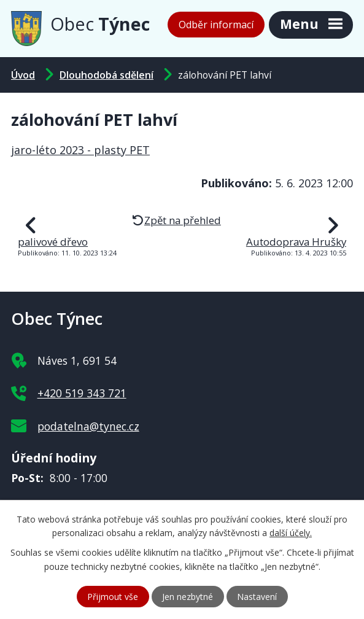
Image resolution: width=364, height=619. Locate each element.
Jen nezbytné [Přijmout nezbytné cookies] (188, 597)
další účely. (291, 533)
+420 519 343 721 (82, 393)
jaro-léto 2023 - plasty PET (80, 150)
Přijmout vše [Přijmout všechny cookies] (113, 597)
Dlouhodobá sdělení (106, 75)
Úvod (23, 75)
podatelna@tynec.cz (88, 426)
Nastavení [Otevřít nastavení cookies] (257, 597)
